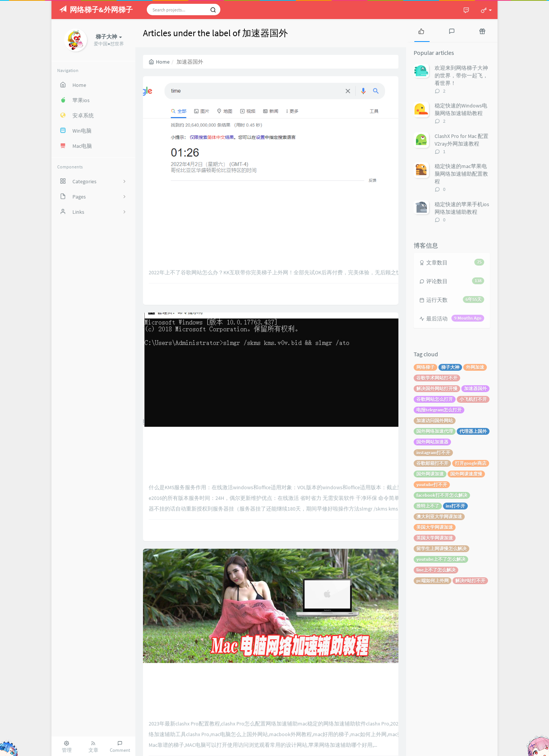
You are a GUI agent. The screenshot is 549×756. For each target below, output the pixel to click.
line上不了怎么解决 (436, 570)
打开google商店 (471, 463)
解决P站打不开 (470, 581)
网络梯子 (425, 367)
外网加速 (475, 367)
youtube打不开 (432, 485)
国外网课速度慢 (466, 474)
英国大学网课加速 (435, 538)
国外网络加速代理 (435, 431)
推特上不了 (428, 506)
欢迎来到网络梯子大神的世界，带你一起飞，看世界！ (461, 75)
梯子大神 (450, 367)
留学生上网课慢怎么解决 (441, 549)
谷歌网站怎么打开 (435, 399)
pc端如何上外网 (433, 581)
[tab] (421, 30)
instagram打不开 (433, 452)
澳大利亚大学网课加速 (439, 517)
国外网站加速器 (432, 442)
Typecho (433, 746)
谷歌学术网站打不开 (437, 378)
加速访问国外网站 (435, 420)
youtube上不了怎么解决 (441, 559)
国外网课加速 (430, 474)
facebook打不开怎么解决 (442, 495)
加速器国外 (475, 388)
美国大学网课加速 (435, 527)
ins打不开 (455, 506)
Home (159, 62)
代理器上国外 (473, 431)
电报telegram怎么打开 (439, 410)
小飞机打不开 (473, 399)
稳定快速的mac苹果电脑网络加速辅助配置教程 (461, 174)
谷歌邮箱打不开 (432, 463)
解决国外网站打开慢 (437, 388)
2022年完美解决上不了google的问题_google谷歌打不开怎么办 (271, 131)
